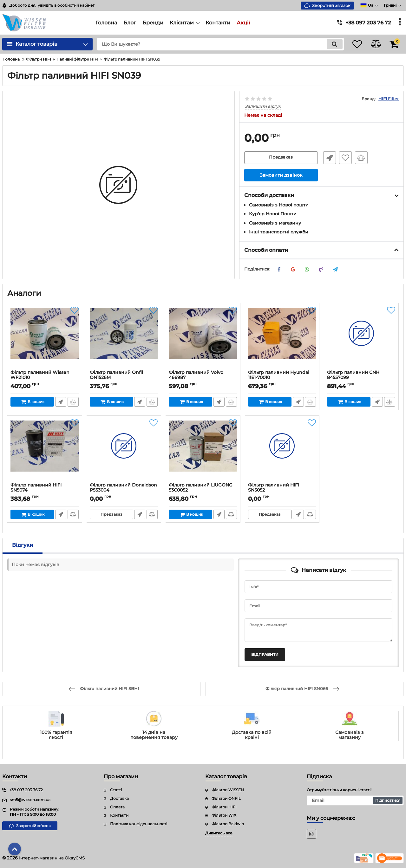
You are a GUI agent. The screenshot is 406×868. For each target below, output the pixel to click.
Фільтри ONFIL (226, 798)
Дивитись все (219, 833)
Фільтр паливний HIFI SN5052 (274, 488)
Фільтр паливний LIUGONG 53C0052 (201, 488)
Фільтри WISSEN (228, 790)
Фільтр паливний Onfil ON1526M (117, 375)
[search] (215, 44)
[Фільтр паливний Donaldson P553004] (124, 451)
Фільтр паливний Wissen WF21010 (40, 375)
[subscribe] (355, 800)
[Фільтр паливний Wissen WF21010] (45, 338)
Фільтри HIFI (224, 807)
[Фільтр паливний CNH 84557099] (361, 338)
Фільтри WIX (224, 816)
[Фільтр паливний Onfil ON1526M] (124, 338)
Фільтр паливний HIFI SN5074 (36, 488)
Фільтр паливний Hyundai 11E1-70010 (279, 375)
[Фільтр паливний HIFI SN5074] (45, 451)
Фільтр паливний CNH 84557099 (354, 375)
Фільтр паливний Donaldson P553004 (124, 488)
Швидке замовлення (328, 158)
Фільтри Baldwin (228, 824)
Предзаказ (281, 158)
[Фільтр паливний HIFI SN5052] (282, 451)
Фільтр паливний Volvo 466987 (196, 375)
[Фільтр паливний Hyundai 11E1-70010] (282, 338)
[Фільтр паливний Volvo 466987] (203, 338)
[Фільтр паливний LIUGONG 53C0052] (203, 451)
